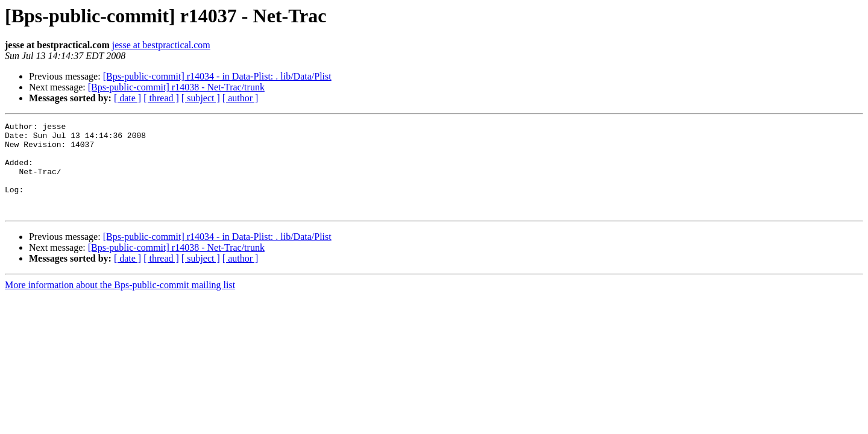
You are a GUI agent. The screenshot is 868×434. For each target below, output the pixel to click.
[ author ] (241, 98)
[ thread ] (161, 98)
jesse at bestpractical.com (161, 45)
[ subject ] (201, 98)
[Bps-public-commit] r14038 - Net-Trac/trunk (176, 87)
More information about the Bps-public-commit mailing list (120, 303)
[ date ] (127, 98)
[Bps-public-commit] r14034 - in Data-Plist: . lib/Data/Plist (217, 76)
